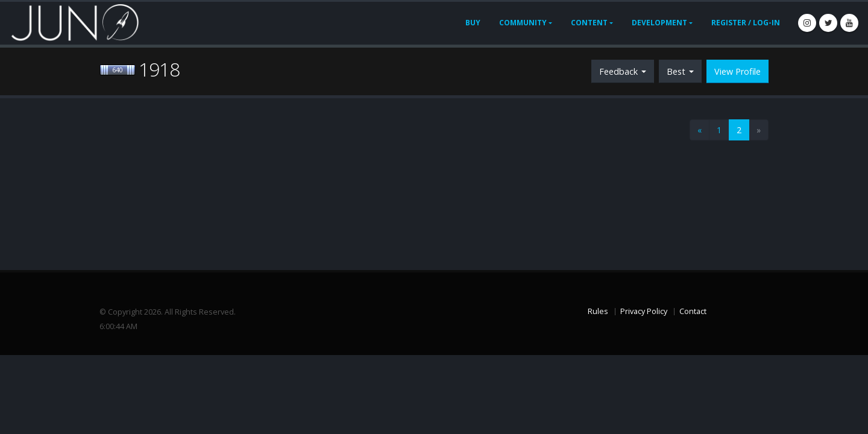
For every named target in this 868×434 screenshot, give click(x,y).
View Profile (737, 71)
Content (589, 23)
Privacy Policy (644, 311)
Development (659, 23)
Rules (598, 311)
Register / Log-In (746, 23)
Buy (473, 23)
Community (523, 23)
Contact (693, 311)
